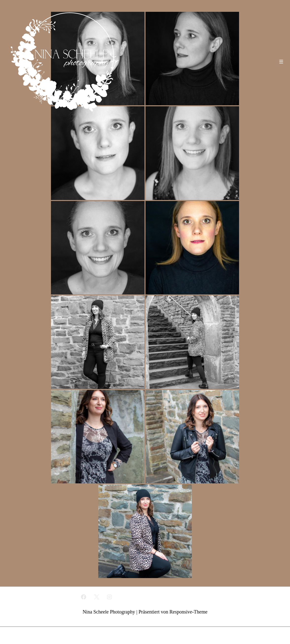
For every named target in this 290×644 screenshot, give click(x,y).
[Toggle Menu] (281, 62)
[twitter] (97, 597)
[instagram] (110, 597)
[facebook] (83, 597)
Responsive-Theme (188, 612)
